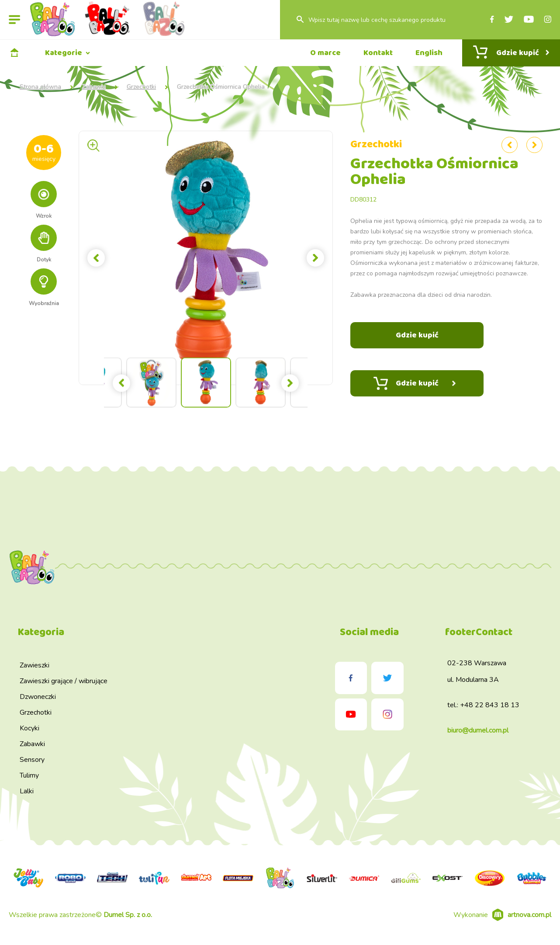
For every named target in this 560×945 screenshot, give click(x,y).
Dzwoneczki (38, 697)
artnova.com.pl (529, 915)
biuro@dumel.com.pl (478, 730)
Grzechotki (141, 87)
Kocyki (29, 728)
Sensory (32, 760)
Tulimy (29, 775)
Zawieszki (35, 665)
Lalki (27, 791)
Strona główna (40, 87)
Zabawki (94, 87)
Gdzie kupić (415, 383)
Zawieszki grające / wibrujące (64, 681)
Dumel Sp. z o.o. (128, 915)
